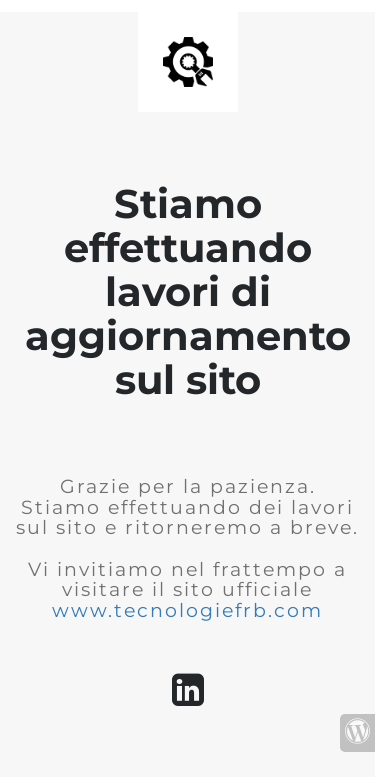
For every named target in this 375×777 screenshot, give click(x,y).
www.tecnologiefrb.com (187, 610)
